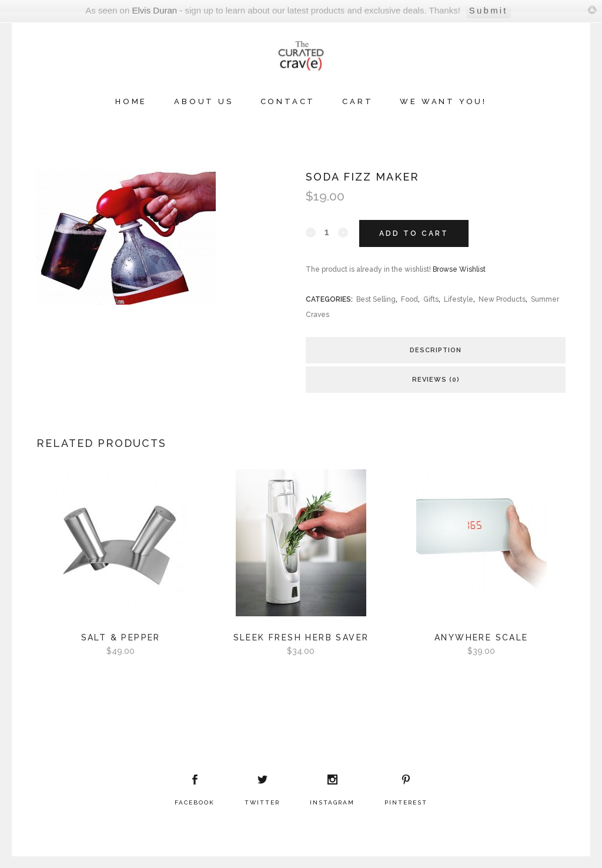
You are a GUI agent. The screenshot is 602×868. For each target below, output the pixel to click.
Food (409, 299)
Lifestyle (459, 299)
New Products (502, 299)
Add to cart (414, 233)
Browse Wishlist (459, 269)
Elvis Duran (154, 10)
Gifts (431, 299)
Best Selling (376, 299)
